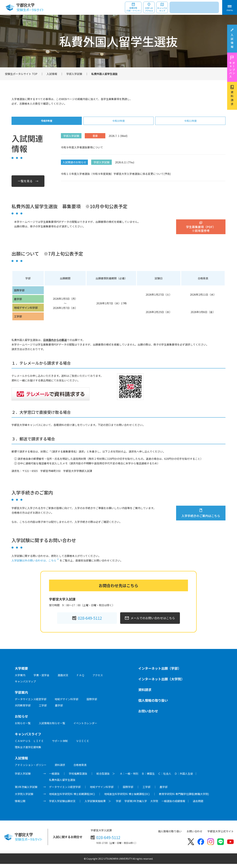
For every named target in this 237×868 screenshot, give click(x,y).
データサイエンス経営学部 (31, 703)
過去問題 (198, 805)
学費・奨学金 (41, 679)
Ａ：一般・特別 (129, 778)
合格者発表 (80, 769)
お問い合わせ (148, 715)
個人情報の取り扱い (153, 704)
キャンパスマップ (162, 9)
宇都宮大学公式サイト (221, 835)
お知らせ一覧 (23, 727)
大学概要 (21, 672)
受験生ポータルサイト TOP (21, 74)
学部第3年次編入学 (136, 805)
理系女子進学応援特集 (28, 751)
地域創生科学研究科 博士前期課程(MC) (72, 798)
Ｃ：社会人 (165, 778)
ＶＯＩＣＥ (83, 745)
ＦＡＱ (80, 679)
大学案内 (20, 679)
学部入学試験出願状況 (62, 805)
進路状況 (63, 679)
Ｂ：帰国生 (148, 778)
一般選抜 (54, 778)
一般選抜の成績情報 (173, 805)
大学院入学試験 (24, 798)
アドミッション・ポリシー (31, 769)
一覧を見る (25, 185)
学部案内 (21, 696)
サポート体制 (60, 745)
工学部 (43, 709)
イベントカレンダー (85, 727)
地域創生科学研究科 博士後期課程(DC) (127, 798)
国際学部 (92, 703)
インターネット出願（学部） (160, 672)
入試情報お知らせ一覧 (52, 727)
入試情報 (232, 41)
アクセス (98, 679)
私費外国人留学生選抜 (62, 784)
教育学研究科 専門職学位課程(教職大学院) (184, 798)
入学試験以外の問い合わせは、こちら (34, 564)
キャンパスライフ (28, 738)
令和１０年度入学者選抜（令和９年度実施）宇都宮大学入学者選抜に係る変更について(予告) (116, 178)
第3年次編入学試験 (26, 791)
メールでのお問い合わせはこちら (153, 622)
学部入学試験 (74, 74)
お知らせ (21, 720)
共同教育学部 (23, 709)
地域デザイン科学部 (66, 703)
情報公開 (20, 805)
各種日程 (133, 9)
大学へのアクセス (149, 9)
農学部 (59, 709)
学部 (118, 805)
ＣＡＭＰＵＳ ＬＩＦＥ (29, 745)
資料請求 (232, 99)
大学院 (154, 805)
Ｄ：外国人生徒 (184, 778)
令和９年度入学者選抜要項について (82, 151)
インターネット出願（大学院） (161, 683)
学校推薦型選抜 (78, 778)
